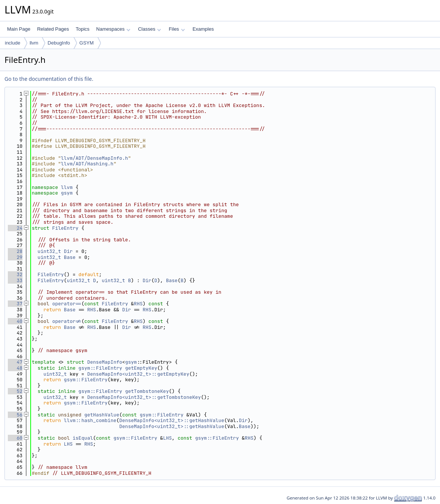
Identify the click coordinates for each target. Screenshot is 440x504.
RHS (138, 304)
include (13, 43)
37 (15, 304)
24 (15, 228)
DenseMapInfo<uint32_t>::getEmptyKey (138, 374)
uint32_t (49, 251)
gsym (67, 193)
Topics (82, 29)
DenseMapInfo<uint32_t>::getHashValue (172, 420)
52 (15, 391)
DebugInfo (59, 43)
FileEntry (65, 228)
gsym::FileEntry (100, 368)
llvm (34, 43)
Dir (68, 251)
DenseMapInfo (105, 362)
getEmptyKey (141, 368)
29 (15, 257)
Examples (203, 29)
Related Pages (53, 29)
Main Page (19, 29)
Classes (150, 29)
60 (15, 438)
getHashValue (102, 415)
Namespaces (113, 29)
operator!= (67, 321)
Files (177, 29)
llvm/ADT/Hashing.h (87, 164)
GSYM (86, 43)
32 (15, 274)
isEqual (83, 438)
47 (15, 362)
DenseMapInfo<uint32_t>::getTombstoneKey (144, 397)
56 (15, 415)
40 (15, 321)
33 (15, 280)
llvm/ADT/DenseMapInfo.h (94, 158)
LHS (167, 438)
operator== (67, 304)
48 (15, 368)
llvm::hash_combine (90, 420)
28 (15, 251)
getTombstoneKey (147, 391)
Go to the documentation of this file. (49, 79)
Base (70, 257)
